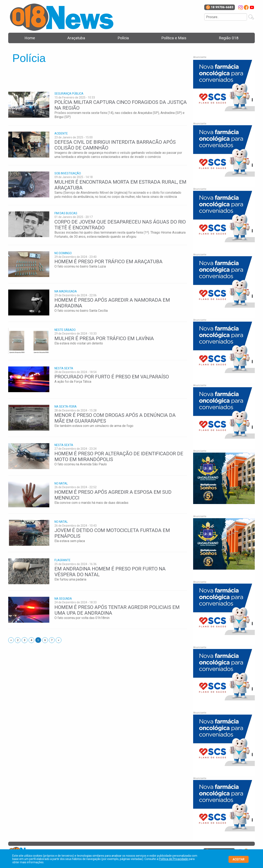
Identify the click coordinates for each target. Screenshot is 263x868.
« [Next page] (12, 640)
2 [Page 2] (18, 640)
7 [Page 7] (52, 640)
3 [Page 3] (25, 640)
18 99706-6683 (220, 7)
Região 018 (229, 38)
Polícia (123, 38)
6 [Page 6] (45, 640)
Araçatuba (76, 38)
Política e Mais (174, 38)
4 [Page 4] (31, 640)
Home (30, 38)
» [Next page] (60, 640)
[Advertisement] (83, 75)
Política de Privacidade (173, 859)
